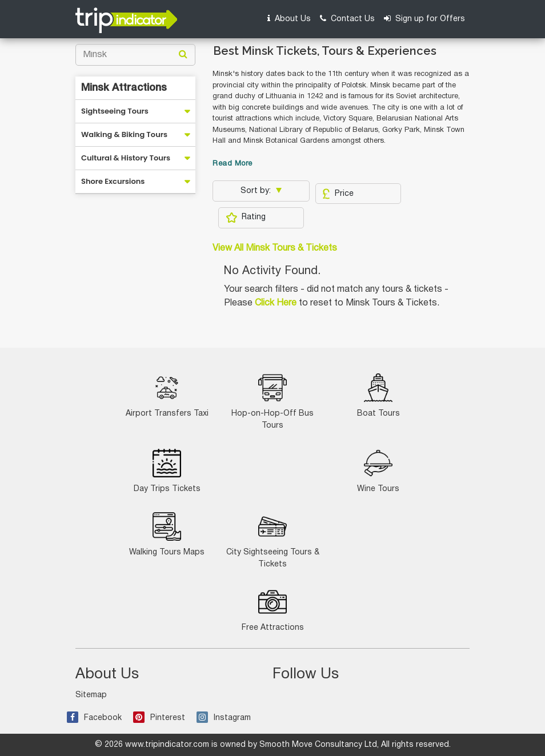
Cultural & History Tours (126, 158)
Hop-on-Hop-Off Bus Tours (272, 401)
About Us (289, 19)
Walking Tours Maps (167, 534)
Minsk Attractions (124, 88)
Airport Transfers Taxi (167, 395)
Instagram (224, 718)
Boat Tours (378, 395)
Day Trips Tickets (167, 471)
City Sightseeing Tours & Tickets (273, 540)
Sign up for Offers (424, 19)
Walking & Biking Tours (124, 134)
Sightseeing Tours (115, 111)
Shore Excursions (113, 181)
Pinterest (159, 718)
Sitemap (91, 695)
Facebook (94, 718)
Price (338, 194)
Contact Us (347, 19)
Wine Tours (378, 471)
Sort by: (257, 191)
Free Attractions (273, 610)
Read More (233, 164)
